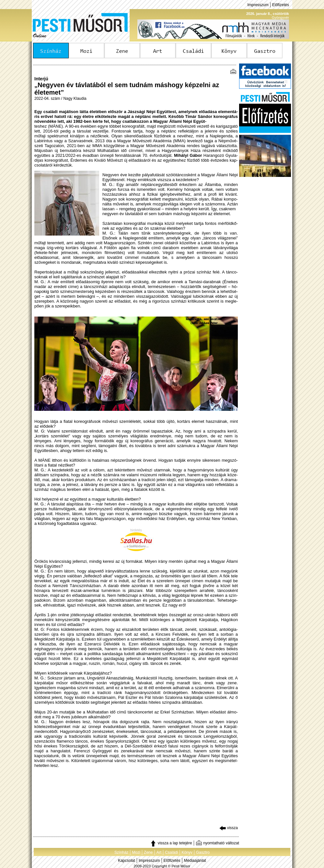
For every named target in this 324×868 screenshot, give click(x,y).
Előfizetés (281, 5)
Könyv (187, 852)
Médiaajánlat (195, 861)
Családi (171, 852)
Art (159, 852)
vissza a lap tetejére (171, 843)
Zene (148, 852)
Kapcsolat (127, 861)
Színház (121, 852)
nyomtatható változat (217, 843)
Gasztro (203, 852)
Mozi (136, 852)
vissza (229, 828)
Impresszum (258, 5)
